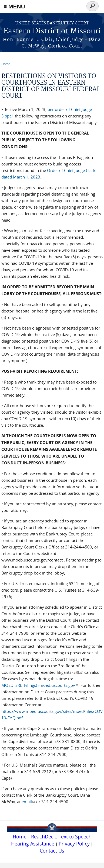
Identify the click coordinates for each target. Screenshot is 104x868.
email (28, 802)
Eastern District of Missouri (52, 31)
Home (6, 64)
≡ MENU (14, 6)
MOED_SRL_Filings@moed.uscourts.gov (40, 685)
